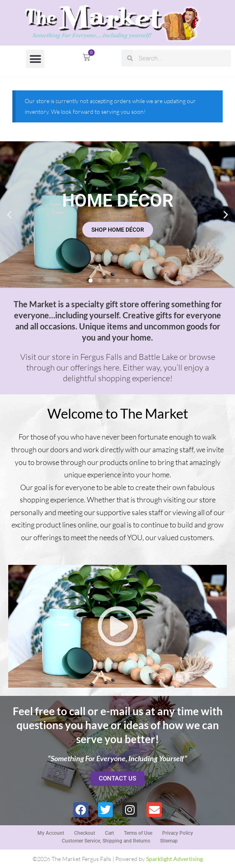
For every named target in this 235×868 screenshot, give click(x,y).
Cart (109, 833)
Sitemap (169, 841)
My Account (51, 833)
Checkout (85, 833)
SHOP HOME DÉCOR (118, 230)
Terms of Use (138, 833)
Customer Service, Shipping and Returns (106, 841)
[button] (35, 59)
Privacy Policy (178, 833)
